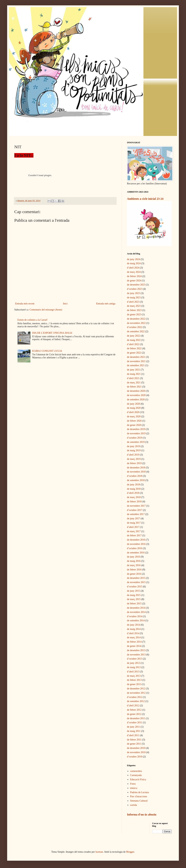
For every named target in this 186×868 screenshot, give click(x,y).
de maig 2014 (134, 629)
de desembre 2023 (136, 285)
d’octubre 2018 (135, 476)
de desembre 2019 (136, 429)
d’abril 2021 (133, 378)
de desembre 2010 (136, 748)
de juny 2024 (134, 259)
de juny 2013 (134, 663)
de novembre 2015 (136, 582)
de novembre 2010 (136, 752)
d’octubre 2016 (135, 548)
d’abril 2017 (133, 527)
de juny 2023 (134, 293)
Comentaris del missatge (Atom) (46, 310)
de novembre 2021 (136, 361)
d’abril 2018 (133, 493)
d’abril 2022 (133, 344)
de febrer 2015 (134, 604)
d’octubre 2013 (135, 659)
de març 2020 (134, 416)
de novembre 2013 (136, 655)
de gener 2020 (134, 425)
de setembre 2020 (136, 400)
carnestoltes (136, 771)
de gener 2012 (134, 714)
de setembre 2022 (136, 331)
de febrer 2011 (134, 740)
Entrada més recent (25, 304)
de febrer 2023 (134, 310)
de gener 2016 (134, 574)
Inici (65, 304)
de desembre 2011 (136, 718)
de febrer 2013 (134, 680)
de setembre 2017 (136, 514)
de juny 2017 (134, 518)
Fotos (133, 784)
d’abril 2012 (133, 706)
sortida (134, 805)
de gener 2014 (134, 646)
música (134, 788)
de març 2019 (134, 459)
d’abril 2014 (133, 633)
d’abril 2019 (133, 455)
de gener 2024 (134, 281)
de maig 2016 (134, 561)
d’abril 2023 (133, 302)
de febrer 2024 (134, 276)
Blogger (130, 852)
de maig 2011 (134, 731)
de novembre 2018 (136, 472)
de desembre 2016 (136, 540)
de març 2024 (134, 272)
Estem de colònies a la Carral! (33, 320)
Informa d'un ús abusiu (142, 814)
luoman (99, 852)
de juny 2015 (134, 591)
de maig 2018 (134, 489)
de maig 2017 (134, 523)
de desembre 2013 (136, 650)
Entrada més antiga (106, 304)
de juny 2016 (134, 557)
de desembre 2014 (136, 608)
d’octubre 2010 (135, 757)
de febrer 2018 (134, 502)
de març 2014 (134, 637)
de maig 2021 (134, 374)
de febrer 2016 (134, 570)
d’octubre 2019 (135, 438)
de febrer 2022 (134, 348)
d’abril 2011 (133, 735)
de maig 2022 (134, 340)
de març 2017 (134, 531)
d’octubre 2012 (135, 697)
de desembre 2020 (136, 391)
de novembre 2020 (136, 395)
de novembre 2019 (136, 433)
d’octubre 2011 (135, 722)
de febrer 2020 (134, 421)
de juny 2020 (134, 404)
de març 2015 (134, 599)
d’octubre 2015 (135, 587)
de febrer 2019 (134, 463)
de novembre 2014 (136, 612)
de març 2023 (134, 306)
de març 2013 (134, 676)
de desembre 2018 (136, 468)
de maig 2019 (134, 450)
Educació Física (138, 779)
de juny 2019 (134, 446)
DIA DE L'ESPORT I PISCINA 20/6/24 (52, 333)
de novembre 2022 (136, 323)
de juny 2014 (134, 625)
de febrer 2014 (134, 642)
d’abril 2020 (133, 412)
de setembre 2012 (136, 701)
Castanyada (136, 775)
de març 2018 (134, 497)
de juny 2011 (134, 727)
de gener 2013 (134, 684)
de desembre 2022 (136, 319)
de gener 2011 (134, 744)
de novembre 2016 (136, 544)
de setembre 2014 (136, 620)
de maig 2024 (134, 263)
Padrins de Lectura (140, 792)
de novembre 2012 (136, 693)
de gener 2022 (134, 353)
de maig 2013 (134, 667)
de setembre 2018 (136, 480)
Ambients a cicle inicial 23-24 (145, 199)
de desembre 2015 (136, 578)
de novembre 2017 (136, 506)
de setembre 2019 (136, 442)
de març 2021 (134, 383)
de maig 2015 (134, 595)
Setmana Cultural (139, 801)
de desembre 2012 (136, 689)
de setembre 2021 (136, 365)
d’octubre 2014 (135, 616)
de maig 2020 (134, 408)
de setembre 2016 (136, 553)
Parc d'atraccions (139, 796)
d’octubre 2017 (135, 510)
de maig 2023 (134, 298)
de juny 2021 (134, 370)
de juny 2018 (134, 485)
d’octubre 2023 (135, 289)
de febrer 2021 (134, 387)
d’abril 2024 (133, 268)
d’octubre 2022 (135, 327)
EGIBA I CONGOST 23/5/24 (47, 351)
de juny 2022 (134, 336)
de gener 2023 (134, 314)
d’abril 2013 (133, 672)
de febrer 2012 (134, 710)
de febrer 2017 (134, 535)
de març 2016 (134, 565)
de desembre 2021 (136, 357)
